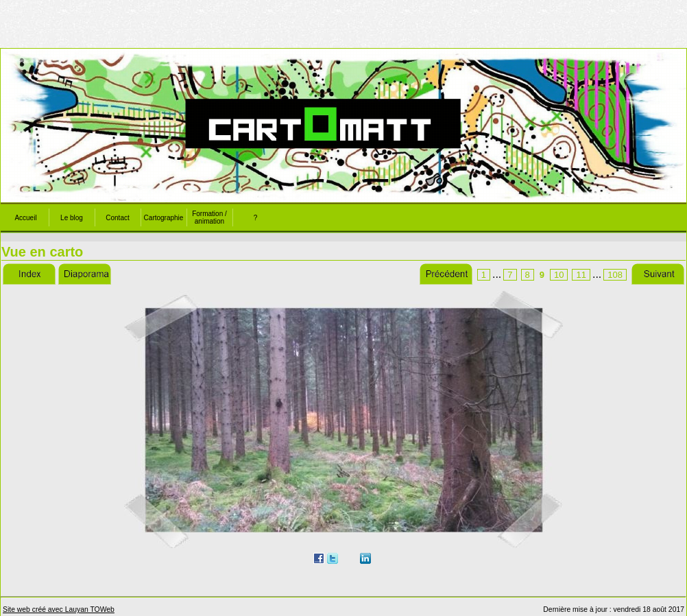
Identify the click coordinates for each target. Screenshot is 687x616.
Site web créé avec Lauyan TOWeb (59, 609)
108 (615, 275)
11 (581, 275)
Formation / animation (209, 217)
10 (559, 275)
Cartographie (164, 218)
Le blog (72, 218)
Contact (117, 218)
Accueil (25, 218)
